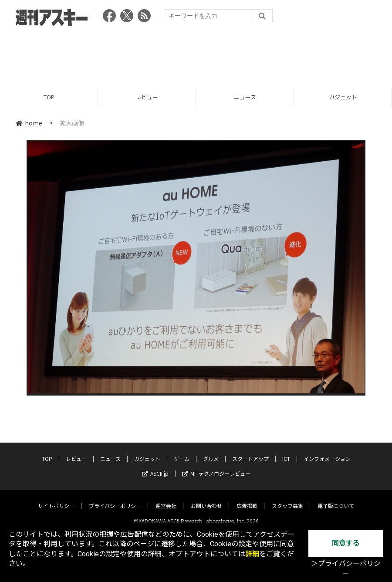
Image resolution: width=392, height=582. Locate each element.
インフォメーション (327, 451)
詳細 (252, 554)
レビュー (147, 97)
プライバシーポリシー (115, 498)
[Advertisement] (196, 54)
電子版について (336, 498)
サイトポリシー (56, 498)
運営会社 (166, 498)
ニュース (245, 97)
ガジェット (343, 97)
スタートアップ (250, 451)
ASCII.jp (155, 466)
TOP (49, 97)
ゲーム (182, 451)
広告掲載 (247, 498)
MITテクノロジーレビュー (216, 466)
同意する (346, 543)
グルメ (211, 451)
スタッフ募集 (287, 498)
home (29, 123)
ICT (286, 451)
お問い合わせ (206, 498)
